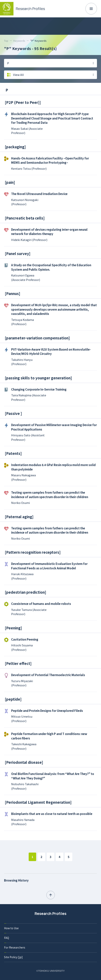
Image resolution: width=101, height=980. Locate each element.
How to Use (11, 928)
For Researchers (15, 947)
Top (6, 41)
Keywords (19, 41)
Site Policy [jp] (13, 957)
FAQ (7, 938)
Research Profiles (50, 914)
